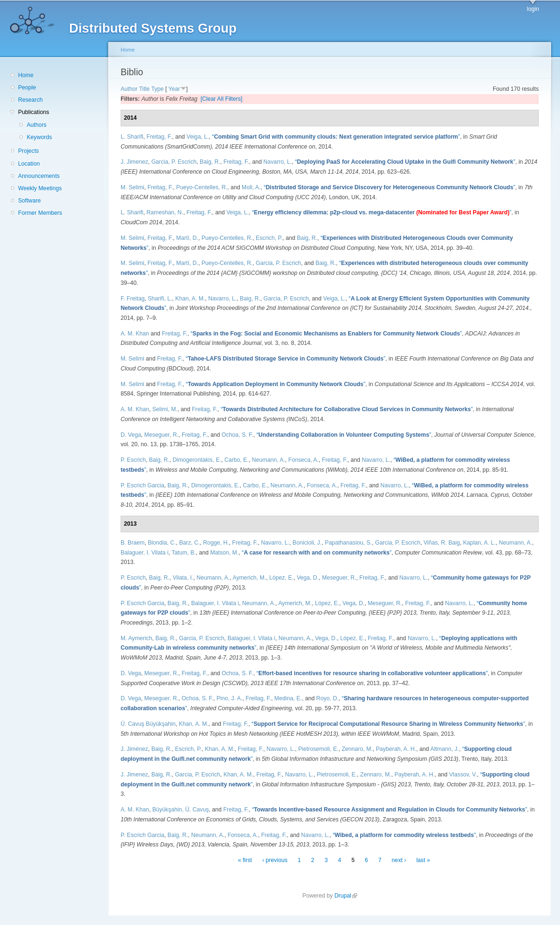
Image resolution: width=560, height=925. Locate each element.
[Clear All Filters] (222, 99)
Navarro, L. (278, 162)
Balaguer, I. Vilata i (144, 553)
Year (174, 89)
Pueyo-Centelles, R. (202, 187)
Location (29, 164)
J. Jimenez (134, 162)
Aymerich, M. (249, 578)
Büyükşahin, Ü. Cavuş (181, 810)
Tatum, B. (184, 553)
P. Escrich (133, 460)
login (533, 9)
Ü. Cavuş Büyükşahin (148, 724)
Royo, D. (328, 698)
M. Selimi (132, 187)
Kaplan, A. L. (479, 543)
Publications (34, 112)
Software (29, 201)
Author (129, 89)
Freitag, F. (159, 137)
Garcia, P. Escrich (174, 162)
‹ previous (275, 860)
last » (423, 860)
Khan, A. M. (190, 299)
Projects (28, 151)
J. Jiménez (134, 749)
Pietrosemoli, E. (319, 749)
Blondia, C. (162, 543)
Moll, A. (251, 187)
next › (399, 860)
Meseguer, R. (161, 435)
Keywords (39, 137)
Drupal (346, 896)
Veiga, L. (197, 137)
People (27, 88)
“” (336, 137)
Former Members (40, 213)
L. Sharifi (132, 137)
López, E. (281, 578)
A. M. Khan (135, 334)
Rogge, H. (216, 543)
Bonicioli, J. (307, 543)
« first (245, 860)
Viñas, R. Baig (442, 543)
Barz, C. (190, 543)
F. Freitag (133, 299)
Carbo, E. (236, 460)
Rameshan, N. (165, 212)
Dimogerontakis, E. (197, 460)
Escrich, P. (269, 238)
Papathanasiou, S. (348, 543)
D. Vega (131, 435)
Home (26, 75)
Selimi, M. (165, 409)
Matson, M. (224, 553)
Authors (36, 125)
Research (30, 100)
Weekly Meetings (40, 188)
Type (157, 89)
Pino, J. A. (230, 698)
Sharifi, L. (160, 299)
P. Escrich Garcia (142, 485)
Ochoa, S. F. (238, 435)
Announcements (39, 176)
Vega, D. (308, 578)
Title (144, 89)
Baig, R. (210, 162)
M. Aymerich (136, 638)
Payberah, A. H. (396, 749)
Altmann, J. (445, 749)
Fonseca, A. (304, 460)
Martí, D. (188, 238)
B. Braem (133, 543)
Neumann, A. (269, 460)
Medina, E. (288, 698)
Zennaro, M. (357, 749)
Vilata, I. (183, 578)
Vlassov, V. (463, 775)
